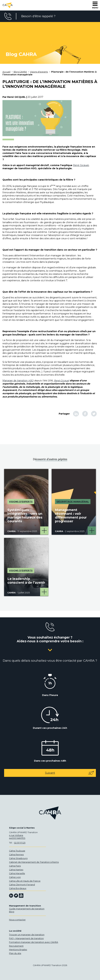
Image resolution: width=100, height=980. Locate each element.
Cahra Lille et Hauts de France (25, 881)
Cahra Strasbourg (18, 858)
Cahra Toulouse (17, 851)
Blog (12, 912)
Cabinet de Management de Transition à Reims (34, 862)
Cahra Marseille (17, 873)
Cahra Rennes (16, 855)
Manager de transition (18, 381)
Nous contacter (17, 920)
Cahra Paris (15, 866)
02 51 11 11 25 (20, 843)
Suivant (70, 773)
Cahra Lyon (15, 877)
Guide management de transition (27, 909)
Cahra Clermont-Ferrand (22, 885)
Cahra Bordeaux (18, 888)
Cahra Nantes (16, 870)
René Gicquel (81, 165)
